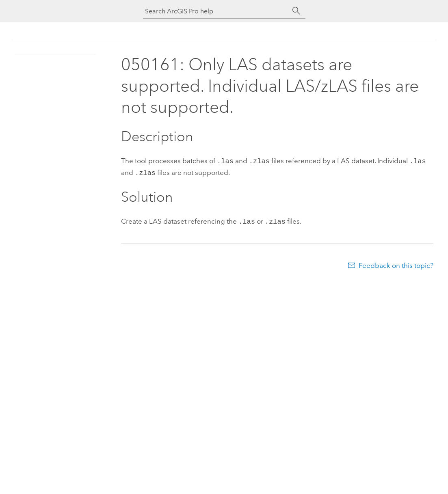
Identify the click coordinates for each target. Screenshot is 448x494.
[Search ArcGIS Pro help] (216, 11)
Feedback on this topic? (396, 263)
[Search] (297, 11)
